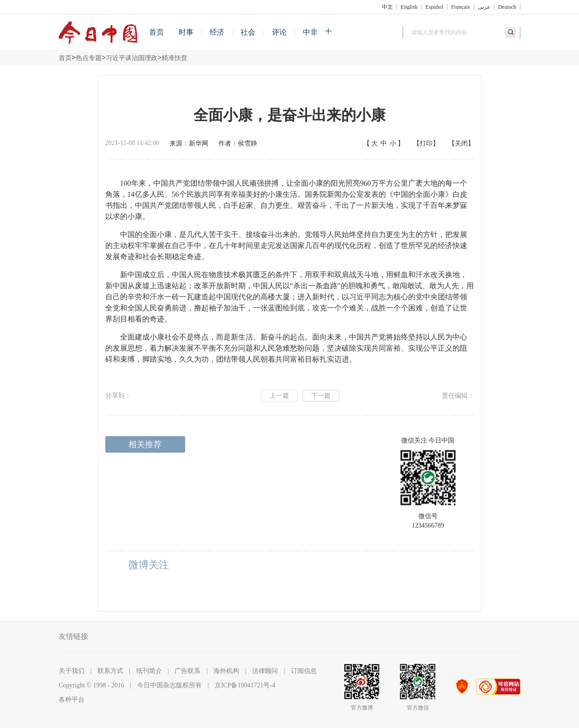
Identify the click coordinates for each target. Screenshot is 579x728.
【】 (384, 144)
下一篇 (321, 396)
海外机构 (226, 671)
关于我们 (72, 671)
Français (461, 7)
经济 (217, 32)
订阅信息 (304, 671)
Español (434, 7)
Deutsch (507, 7)
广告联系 (187, 671)
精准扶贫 (175, 58)
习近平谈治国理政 (132, 58)
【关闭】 (461, 143)
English (409, 7)
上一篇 (279, 396)
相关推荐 (145, 444)
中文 (387, 7)
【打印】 (426, 143)
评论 (279, 32)
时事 (186, 32)
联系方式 (110, 671)
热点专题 (89, 58)
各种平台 (72, 700)
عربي (484, 7)
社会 (248, 32)
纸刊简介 (149, 671)
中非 (310, 32)
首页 (157, 32)
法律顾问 (265, 671)
